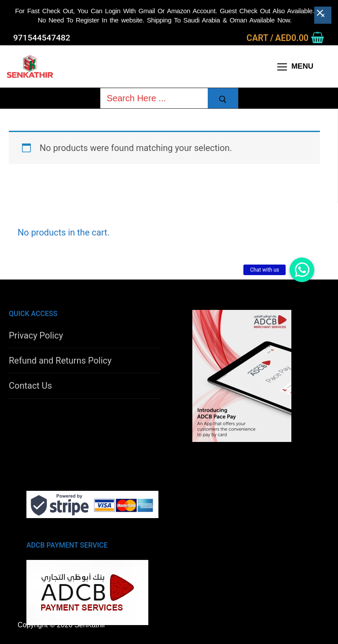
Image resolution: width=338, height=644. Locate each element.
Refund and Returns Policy (60, 361)
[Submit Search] (223, 99)
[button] (302, 270)
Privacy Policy (36, 335)
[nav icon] (295, 66)
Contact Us (30, 386)
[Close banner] (323, 14)
